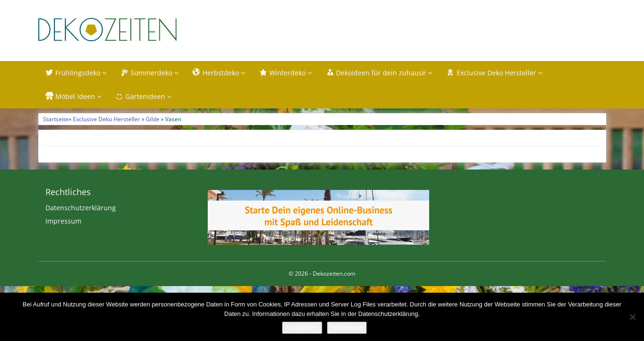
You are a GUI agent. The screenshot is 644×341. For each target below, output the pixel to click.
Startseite (56, 119)
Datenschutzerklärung (81, 208)
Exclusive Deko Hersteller (106, 119)
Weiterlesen (347, 328)
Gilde (153, 119)
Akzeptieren (302, 328)
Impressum (63, 221)
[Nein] (632, 317)
